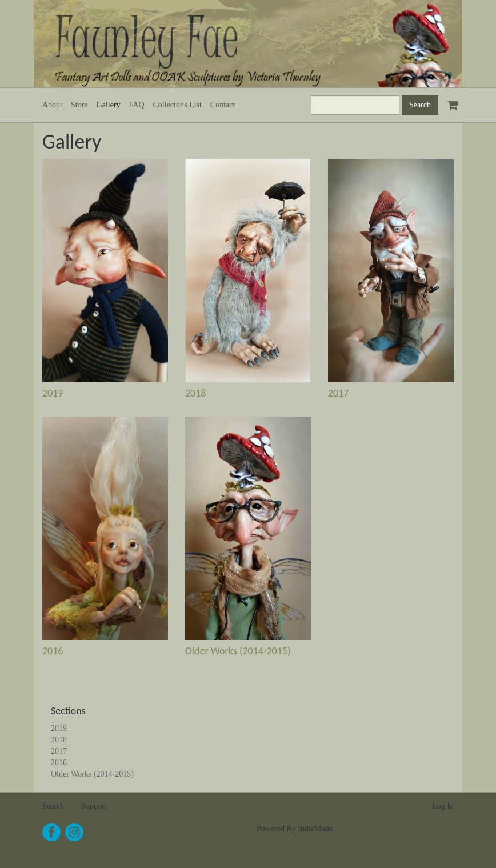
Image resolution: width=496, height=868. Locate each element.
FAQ (137, 105)
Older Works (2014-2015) (238, 651)
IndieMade (315, 829)
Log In (443, 806)
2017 (339, 393)
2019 (53, 393)
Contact (223, 105)
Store (79, 105)
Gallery (109, 105)
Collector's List (177, 105)
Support (94, 806)
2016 (53, 651)
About (52, 105)
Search (53, 806)
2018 (196, 393)
